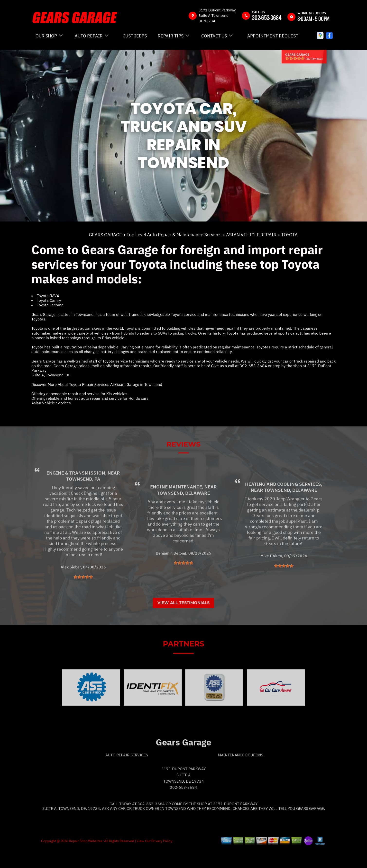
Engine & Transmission (76, 492)
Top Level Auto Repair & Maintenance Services (174, 235)
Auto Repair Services (127, 774)
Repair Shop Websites (85, 860)
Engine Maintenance (176, 506)
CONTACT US (214, 36)
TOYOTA (289, 235)
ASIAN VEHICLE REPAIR (251, 235)
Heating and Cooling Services (283, 503)
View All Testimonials (183, 622)
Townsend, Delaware (183, 512)
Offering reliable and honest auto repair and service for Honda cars (90, 398)
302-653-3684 (267, 18)
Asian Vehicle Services (51, 403)
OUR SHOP (46, 36)
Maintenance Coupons (240, 774)
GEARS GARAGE (105, 235)
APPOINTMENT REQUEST (273, 36)
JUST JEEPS (135, 36)
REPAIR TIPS (171, 36)
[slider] (295, 58)
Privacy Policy (162, 860)
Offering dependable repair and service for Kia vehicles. (80, 394)
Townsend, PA (83, 498)
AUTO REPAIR (89, 36)
